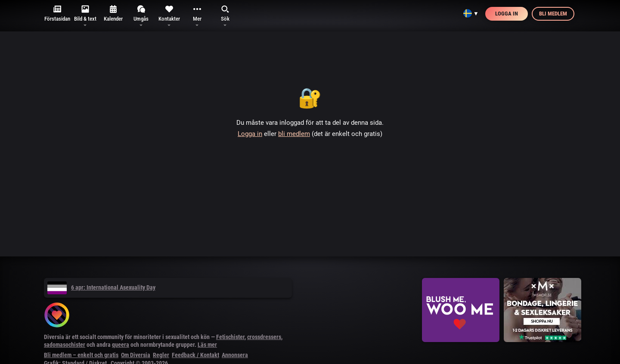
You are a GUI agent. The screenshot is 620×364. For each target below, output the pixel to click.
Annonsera (235, 355)
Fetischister (230, 337)
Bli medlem (553, 14)
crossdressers (264, 337)
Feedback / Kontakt (195, 355)
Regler (161, 355)
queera (121, 345)
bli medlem (294, 134)
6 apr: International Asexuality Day (101, 287)
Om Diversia (136, 355)
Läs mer (207, 345)
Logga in (507, 14)
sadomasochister (65, 345)
